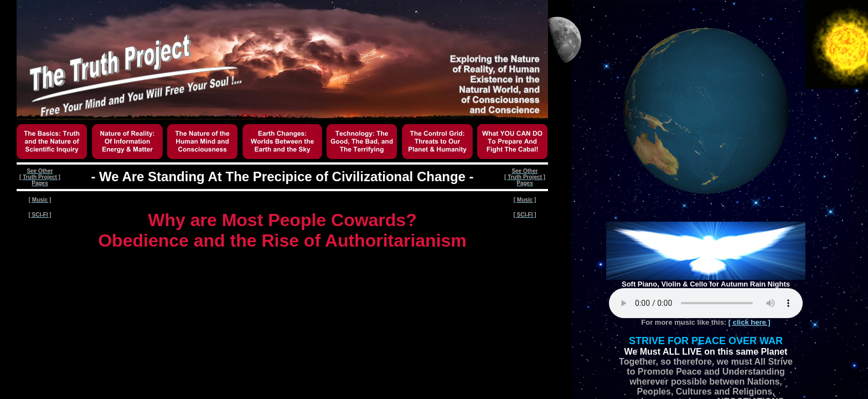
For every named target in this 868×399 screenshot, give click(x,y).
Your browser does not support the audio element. (706, 303)
